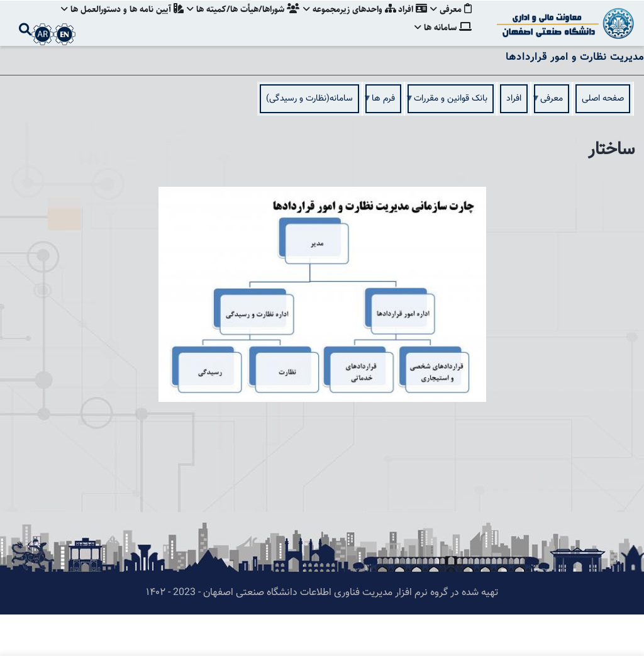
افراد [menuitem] (514, 140)
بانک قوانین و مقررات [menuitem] (451, 144)
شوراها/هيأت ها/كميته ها (238, 22)
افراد (411, 22)
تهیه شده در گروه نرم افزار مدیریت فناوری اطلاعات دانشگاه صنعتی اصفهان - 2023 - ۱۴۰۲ (322, 634)
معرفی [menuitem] (552, 144)
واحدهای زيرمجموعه (346, 22)
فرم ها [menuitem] (383, 144)
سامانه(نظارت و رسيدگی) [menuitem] (309, 140)
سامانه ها (443, 65)
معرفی (451, 22)
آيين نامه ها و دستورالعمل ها (115, 22)
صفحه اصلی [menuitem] (603, 140)
